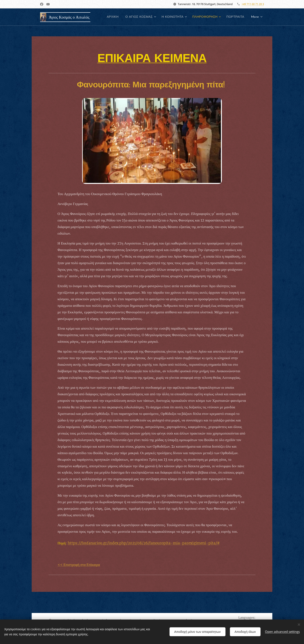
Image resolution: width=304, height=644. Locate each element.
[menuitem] (134, 17)
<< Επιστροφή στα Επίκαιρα (79, 565)
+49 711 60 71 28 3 (253, 4)
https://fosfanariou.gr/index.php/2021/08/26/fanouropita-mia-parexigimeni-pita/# (144, 543)
